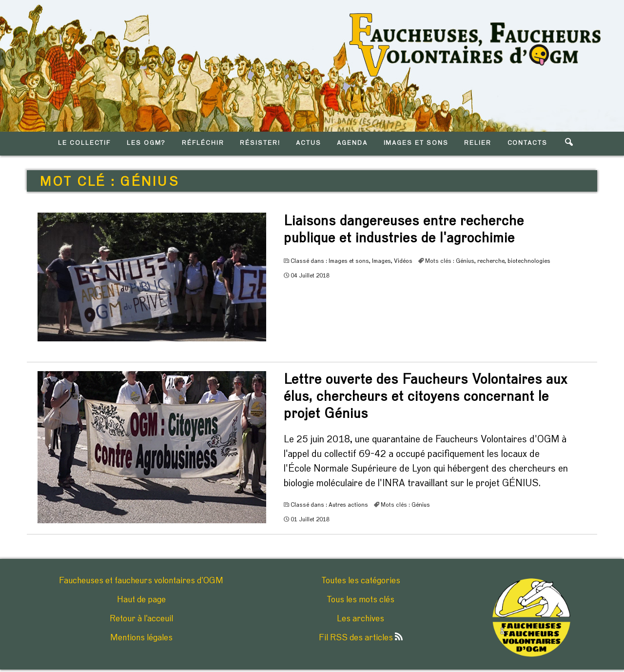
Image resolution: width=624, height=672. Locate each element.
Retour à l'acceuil (141, 619)
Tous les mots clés (361, 600)
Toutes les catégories (361, 581)
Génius (465, 261)
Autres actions (348, 505)
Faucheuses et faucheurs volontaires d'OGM (141, 581)
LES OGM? (146, 143)
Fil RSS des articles (361, 638)
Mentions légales (141, 638)
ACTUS (309, 143)
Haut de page (141, 600)
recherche (491, 261)
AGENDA (352, 143)
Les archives (361, 619)
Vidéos (403, 261)
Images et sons (349, 261)
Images (381, 261)
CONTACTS (528, 143)
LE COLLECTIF (84, 143)
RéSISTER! (260, 143)
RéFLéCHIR (203, 143)
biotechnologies (529, 261)
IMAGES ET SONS (416, 143)
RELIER (478, 143)
